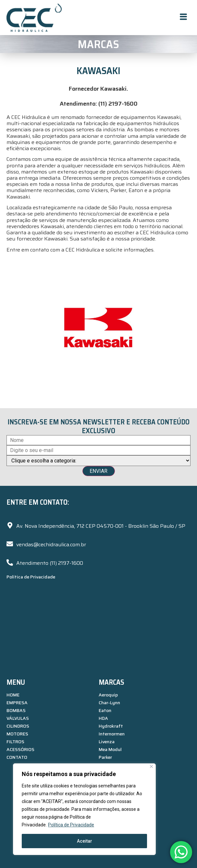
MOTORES (17, 734)
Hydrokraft (111, 726)
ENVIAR (98, 471)
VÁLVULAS (18, 718)
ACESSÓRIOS (20, 749)
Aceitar (85, 841)
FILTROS (15, 742)
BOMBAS (16, 710)
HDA (103, 718)
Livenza (107, 742)
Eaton (105, 710)
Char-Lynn (109, 703)
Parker (105, 757)
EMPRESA (17, 703)
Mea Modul (110, 749)
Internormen (112, 734)
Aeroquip (108, 695)
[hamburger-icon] (183, 18)
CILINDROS (18, 726)
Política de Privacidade (71, 825)
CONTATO (17, 757)
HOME (13, 695)
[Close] (151, 766)
